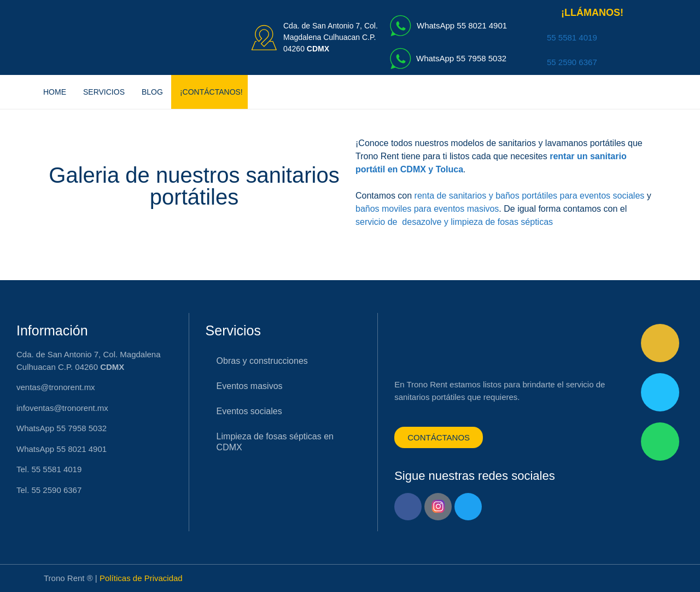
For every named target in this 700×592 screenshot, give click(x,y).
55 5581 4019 (572, 37)
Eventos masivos (250, 386)
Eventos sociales (249, 411)
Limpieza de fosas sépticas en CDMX (275, 442)
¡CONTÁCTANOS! (211, 92)
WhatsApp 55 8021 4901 (462, 25)
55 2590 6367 (572, 62)
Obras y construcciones (262, 361)
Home (55, 92)
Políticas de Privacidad (141, 578)
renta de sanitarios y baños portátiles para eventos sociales (530, 196)
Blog (152, 92)
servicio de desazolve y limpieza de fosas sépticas (454, 222)
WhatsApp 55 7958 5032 (461, 58)
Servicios (104, 92)
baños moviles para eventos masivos (427, 209)
